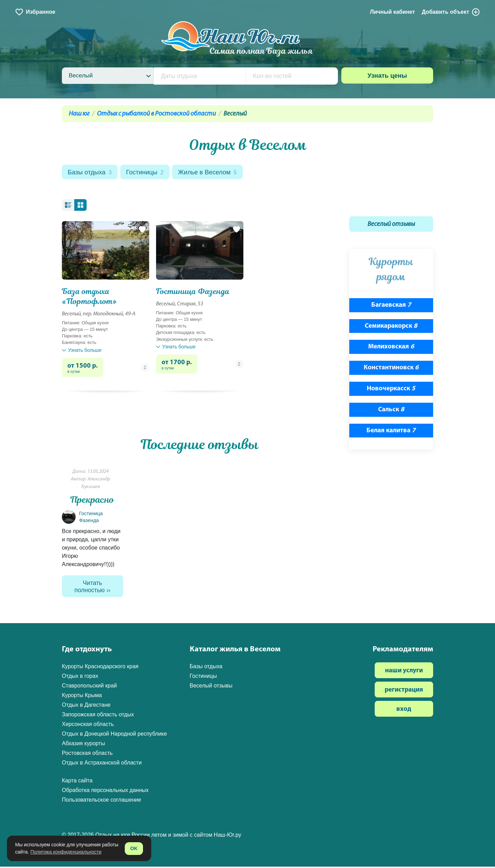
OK (134, 848)
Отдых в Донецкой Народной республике (114, 735)
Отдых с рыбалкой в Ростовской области (156, 114)
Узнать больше (82, 351)
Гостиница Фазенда (193, 292)
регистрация (404, 691)
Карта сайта (77, 782)
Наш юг (79, 114)
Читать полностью (90, 588)
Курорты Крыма (82, 697)
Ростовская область (87, 754)
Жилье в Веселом (212, 173)
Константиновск (391, 369)
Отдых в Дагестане (86, 706)
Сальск (391, 410)
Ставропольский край (89, 687)
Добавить (451, 12)
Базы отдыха (91, 173)
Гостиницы (147, 173)
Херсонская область (88, 725)
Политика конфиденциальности (66, 852)
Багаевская (391, 306)
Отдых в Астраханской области (102, 764)
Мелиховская (391, 348)
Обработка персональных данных (105, 791)
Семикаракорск (391, 327)
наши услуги (404, 672)
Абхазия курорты (83, 745)
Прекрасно (92, 501)
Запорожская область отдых (98, 716)
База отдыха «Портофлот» (89, 297)
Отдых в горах (80, 677)
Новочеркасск (391, 389)
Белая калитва (391, 431)
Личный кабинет (392, 12)
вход (404, 711)
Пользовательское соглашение (101, 801)
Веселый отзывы (391, 225)
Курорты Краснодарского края (100, 668)
